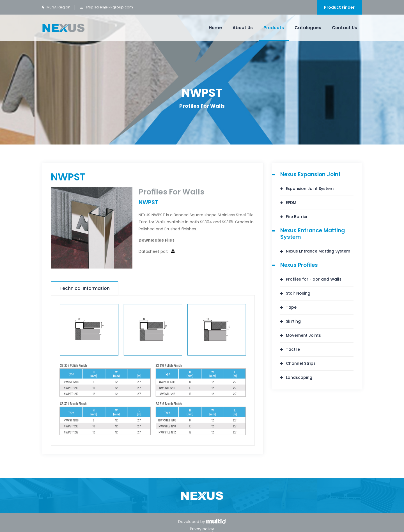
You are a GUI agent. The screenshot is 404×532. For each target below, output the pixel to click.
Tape (291, 307)
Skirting (293, 321)
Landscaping (299, 377)
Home (215, 28)
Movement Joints (303, 335)
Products (274, 28)
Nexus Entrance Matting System (318, 251)
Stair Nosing (298, 293)
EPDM (291, 203)
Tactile (293, 349)
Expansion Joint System (310, 189)
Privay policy (202, 529)
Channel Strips (301, 363)
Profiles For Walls (202, 106)
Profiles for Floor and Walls (314, 279)
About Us (243, 28)
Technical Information (85, 288)
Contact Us (345, 28)
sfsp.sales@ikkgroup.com (109, 7)
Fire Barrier (297, 217)
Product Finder (339, 7)
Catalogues (308, 28)
